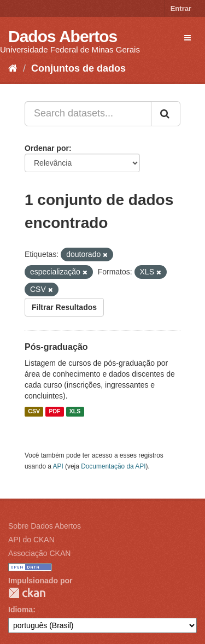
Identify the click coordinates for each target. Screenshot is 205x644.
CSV (34, 412)
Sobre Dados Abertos (45, 526)
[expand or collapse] (188, 38)
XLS (75, 412)
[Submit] (166, 114)
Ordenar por (47, 148)
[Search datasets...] (88, 114)
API (58, 466)
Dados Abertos (63, 36)
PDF (54, 412)
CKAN (27, 593)
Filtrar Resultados (64, 307)
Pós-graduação (56, 347)
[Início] (13, 68)
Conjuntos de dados (78, 68)
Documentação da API (113, 466)
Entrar (181, 8)
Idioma (20, 610)
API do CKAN (31, 540)
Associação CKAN (39, 553)
